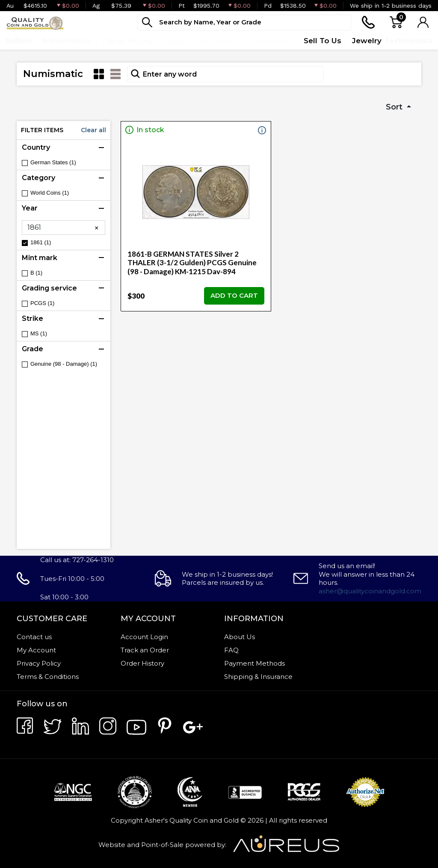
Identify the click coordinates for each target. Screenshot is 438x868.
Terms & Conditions (48, 677)
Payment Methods (255, 663)
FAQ (231, 650)
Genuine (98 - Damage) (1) (64, 364)
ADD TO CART (234, 295)
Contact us (34, 637)
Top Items (216, 41)
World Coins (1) (50, 193)
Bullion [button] (18, 41)
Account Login (144, 637)
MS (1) (39, 333)
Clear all (93, 130)
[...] (244, 22)
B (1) (36, 273)
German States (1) (53, 162)
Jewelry (367, 41)
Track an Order (145, 650)
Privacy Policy (39, 663)
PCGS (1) (42, 303)
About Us (240, 637)
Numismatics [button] (67, 41)
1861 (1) (41, 242)
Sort (395, 107)
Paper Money (128, 41)
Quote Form (270, 41)
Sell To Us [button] (323, 41)
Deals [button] (175, 41)
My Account (36, 650)
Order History (142, 663)
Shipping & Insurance (258, 677)
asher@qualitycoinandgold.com (370, 591)
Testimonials (409, 41)
